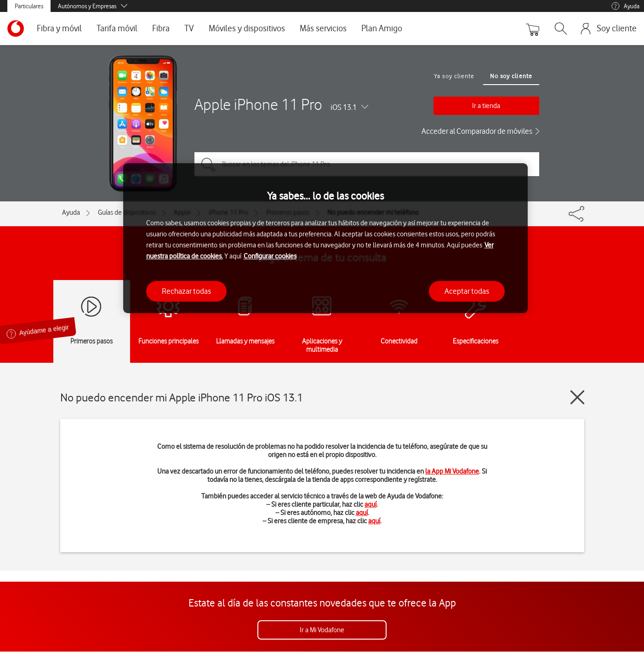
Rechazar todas (186, 291)
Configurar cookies (270, 256)
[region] (325, 238)
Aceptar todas (467, 291)
